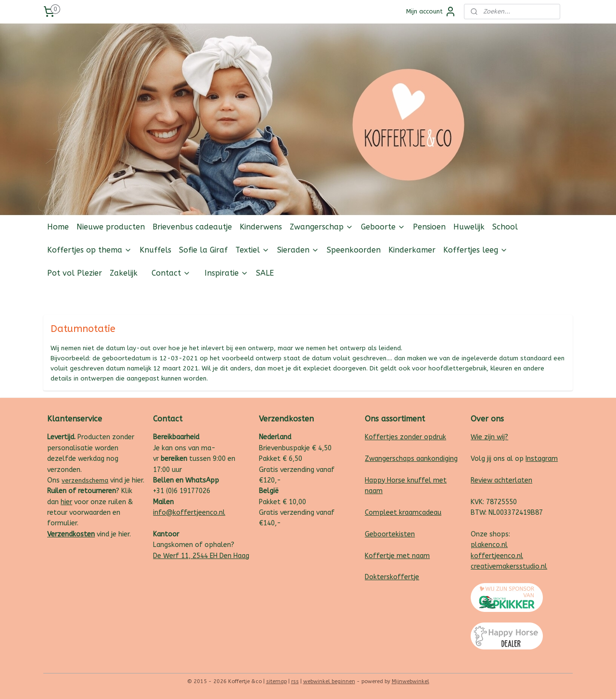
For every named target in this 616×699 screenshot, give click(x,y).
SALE (265, 273)
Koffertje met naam (397, 556)
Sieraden (298, 250)
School (505, 227)
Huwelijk (469, 227)
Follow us (558, 296)
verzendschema (85, 480)
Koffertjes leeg (475, 250)
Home (58, 227)
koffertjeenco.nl (497, 556)
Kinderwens (261, 227)
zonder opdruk (422, 437)
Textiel (252, 250)
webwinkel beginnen (329, 681)
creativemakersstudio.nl (509, 566)
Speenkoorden (354, 250)
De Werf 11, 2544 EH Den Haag (201, 556)
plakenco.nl (489, 545)
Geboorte (383, 227)
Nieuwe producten (111, 227)
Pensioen (429, 227)
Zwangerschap (321, 227)
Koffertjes (381, 437)
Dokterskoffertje (392, 577)
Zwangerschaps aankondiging (411, 459)
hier (66, 502)
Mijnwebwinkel (411, 681)
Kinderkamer (412, 250)
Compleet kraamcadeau (403, 513)
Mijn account (431, 12)
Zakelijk (124, 273)
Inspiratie (226, 273)
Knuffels (155, 250)
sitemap (276, 681)
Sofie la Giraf (203, 250)
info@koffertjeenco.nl (189, 513)
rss (295, 681)
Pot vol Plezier (75, 273)
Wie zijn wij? (489, 437)
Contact (171, 273)
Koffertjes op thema (90, 250)
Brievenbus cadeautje (192, 227)
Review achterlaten (501, 480)
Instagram (542, 459)
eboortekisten (392, 534)
